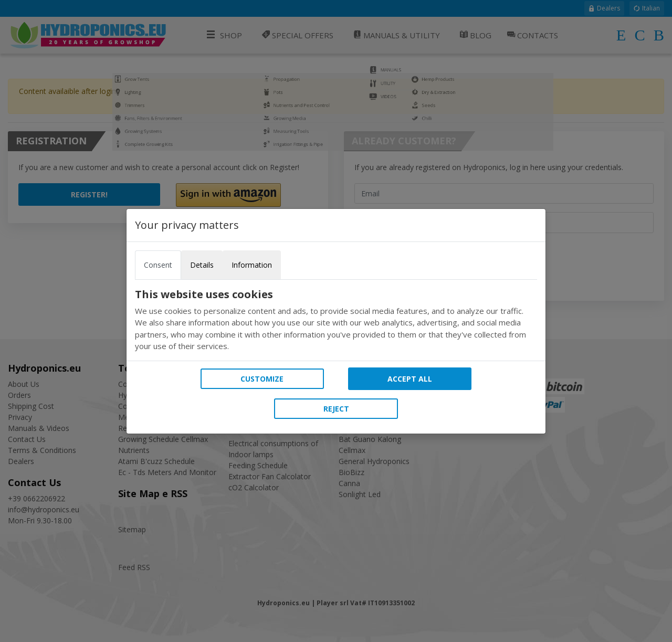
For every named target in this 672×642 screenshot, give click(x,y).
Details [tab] (202, 265)
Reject (336, 409)
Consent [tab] (158, 265)
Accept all (410, 379)
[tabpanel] (336, 320)
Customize (262, 379)
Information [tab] (252, 265)
